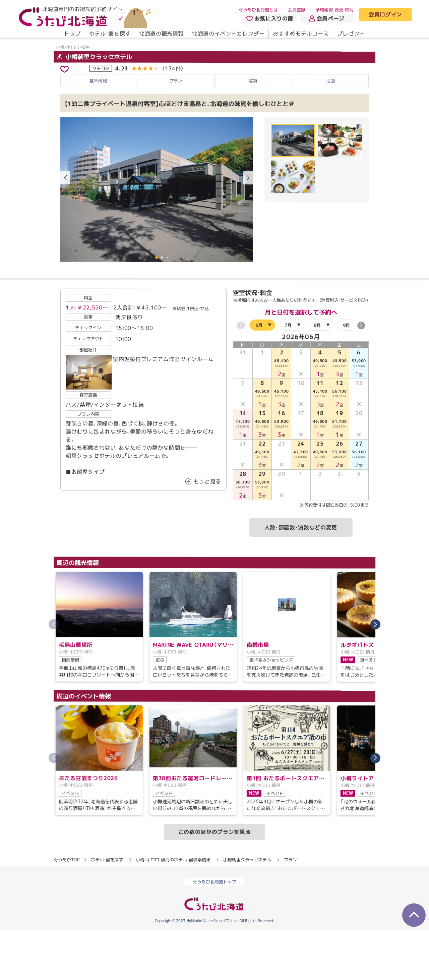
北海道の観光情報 (161, 34)
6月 (259, 375)
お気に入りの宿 (270, 18)
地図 (330, 131)
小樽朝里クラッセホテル (94, 107)
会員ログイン (385, 15)
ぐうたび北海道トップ (214, 932)
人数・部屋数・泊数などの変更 (301, 577)
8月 (317, 375)
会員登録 (297, 10)
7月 (288, 375)
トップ (72, 34)
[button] (248, 228)
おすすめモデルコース (301, 34)
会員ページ (327, 18)
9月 (346, 375)
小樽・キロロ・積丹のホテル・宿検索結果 (173, 910)
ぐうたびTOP (67, 910)
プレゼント (351, 34)
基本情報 (98, 131)
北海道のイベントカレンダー (228, 34)
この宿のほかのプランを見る (214, 882)
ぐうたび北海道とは (258, 10)
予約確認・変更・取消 (334, 10)
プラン (176, 131)
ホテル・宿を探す (110, 34)
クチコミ (101, 118)
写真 (253, 131)
